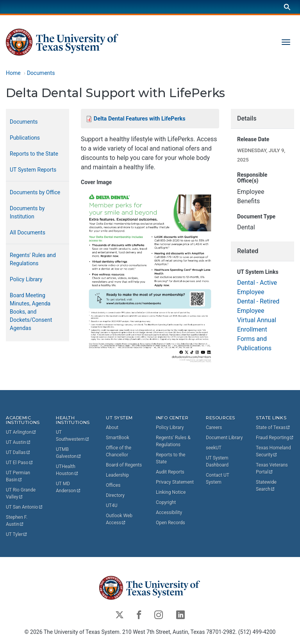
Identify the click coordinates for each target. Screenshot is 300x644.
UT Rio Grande (21, 493)
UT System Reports (33, 170)
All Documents (28, 232)
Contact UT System (218, 479)
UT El (20, 463)
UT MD (68, 487)
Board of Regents (124, 465)
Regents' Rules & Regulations (173, 441)
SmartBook (118, 438)
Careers (214, 428)
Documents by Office (35, 192)
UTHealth (67, 470)
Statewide (267, 486)
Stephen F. (17, 521)
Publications (25, 138)
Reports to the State (34, 154)
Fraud (275, 438)
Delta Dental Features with (140, 119)
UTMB (69, 453)
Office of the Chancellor (119, 451)
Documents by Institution (27, 212)
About (112, 428)
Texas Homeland (274, 451)
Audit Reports (170, 472)
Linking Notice (171, 492)
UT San (24, 507)
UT (21, 432)
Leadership (117, 475)
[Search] (287, 7)
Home (13, 73)
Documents (41, 73)
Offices (113, 485)
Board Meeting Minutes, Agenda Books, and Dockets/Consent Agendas (31, 312)
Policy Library (26, 279)
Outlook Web (120, 519)
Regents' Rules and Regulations (33, 259)
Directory (115, 495)
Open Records (171, 523)
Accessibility (169, 513)
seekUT (214, 448)
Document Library (224, 438)
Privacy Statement (175, 482)
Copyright (166, 502)
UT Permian (19, 476)
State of (273, 428)
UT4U (112, 506)
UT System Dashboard (217, 461)
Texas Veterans (272, 468)
